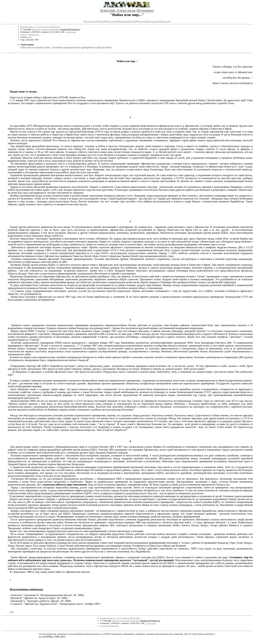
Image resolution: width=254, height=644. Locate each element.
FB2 (30, 37)
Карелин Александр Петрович (127, 10)
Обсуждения (111, 21)
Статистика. (71, 32)
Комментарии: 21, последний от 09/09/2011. (40, 27)
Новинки (123, 21)
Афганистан (33, 35)
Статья (23, 35)
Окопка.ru (165, 21)
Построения (153, 21)
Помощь (142, 21)
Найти (101, 21)
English (133, 21)
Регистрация (90, 21)
